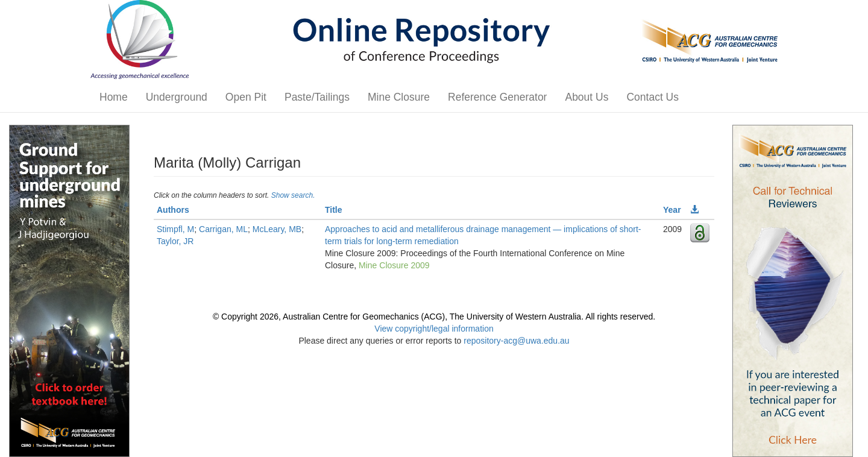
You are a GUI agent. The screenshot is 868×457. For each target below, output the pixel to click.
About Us (587, 97)
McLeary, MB (277, 229)
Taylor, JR (175, 241)
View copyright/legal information (434, 329)
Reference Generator (497, 97)
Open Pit (246, 97)
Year (672, 210)
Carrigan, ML (223, 229)
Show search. (293, 195)
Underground (177, 97)
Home (114, 97)
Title (334, 210)
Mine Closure (399, 97)
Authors (173, 210)
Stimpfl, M (175, 229)
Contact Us (653, 97)
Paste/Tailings (317, 97)
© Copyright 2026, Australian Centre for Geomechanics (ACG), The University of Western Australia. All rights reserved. (434, 317)
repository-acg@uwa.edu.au (516, 341)
